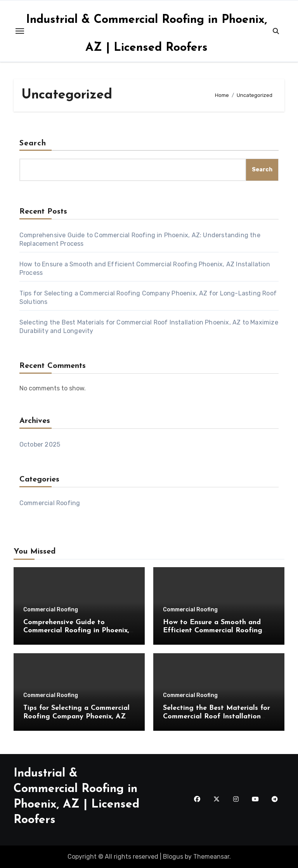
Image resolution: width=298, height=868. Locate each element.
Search (33, 143)
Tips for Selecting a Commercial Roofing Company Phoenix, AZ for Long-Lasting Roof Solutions (77, 716)
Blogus (173, 857)
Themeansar (211, 857)
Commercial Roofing (50, 503)
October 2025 (40, 444)
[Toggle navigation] (20, 31)
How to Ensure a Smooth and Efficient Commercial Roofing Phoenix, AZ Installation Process (217, 631)
